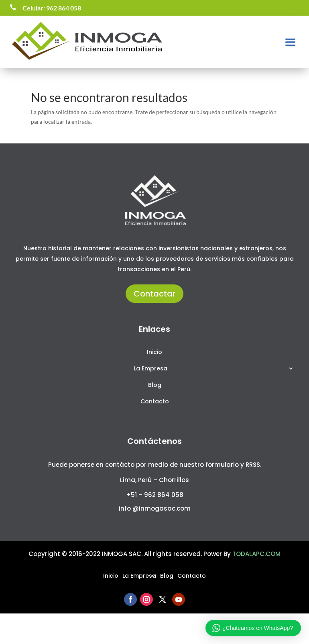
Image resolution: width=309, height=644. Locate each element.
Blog (155, 385)
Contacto (155, 402)
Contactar (154, 294)
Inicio (154, 353)
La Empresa (150, 369)
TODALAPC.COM (256, 554)
